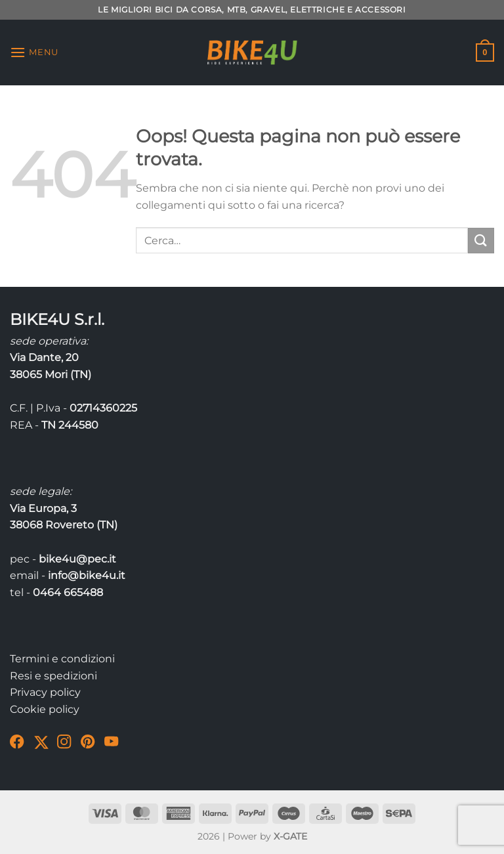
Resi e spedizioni (53, 676)
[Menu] (34, 52)
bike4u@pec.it (77, 559)
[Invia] (481, 241)
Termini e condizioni (62, 659)
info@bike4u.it (87, 575)
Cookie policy (45, 709)
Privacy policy (45, 692)
